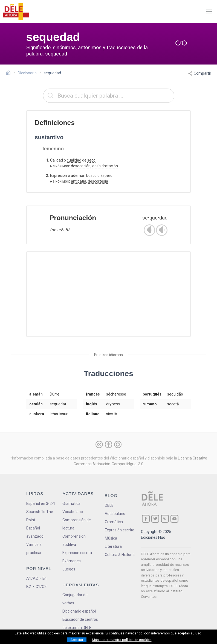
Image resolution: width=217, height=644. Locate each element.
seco (91, 160)
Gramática (71, 504)
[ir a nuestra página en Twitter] (155, 519)
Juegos (69, 569)
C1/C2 (41, 587)
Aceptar (77, 640)
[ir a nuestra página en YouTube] (174, 519)
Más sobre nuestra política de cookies (122, 640)
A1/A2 (32, 578)
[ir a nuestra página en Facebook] (146, 519)
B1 (45, 578)
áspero (106, 175)
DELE (109, 505)
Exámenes (72, 561)
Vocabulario (73, 512)
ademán (78, 175)
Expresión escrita (77, 553)
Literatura (113, 546)
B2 (29, 587)
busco (91, 175)
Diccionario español (79, 611)
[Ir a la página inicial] (10, 74)
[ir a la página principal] (16, 11)
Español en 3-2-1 (41, 504)
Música (111, 538)
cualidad (74, 160)
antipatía (79, 181)
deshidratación (105, 166)
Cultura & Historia (120, 555)
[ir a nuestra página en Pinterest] (165, 519)
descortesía (98, 181)
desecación (81, 166)
